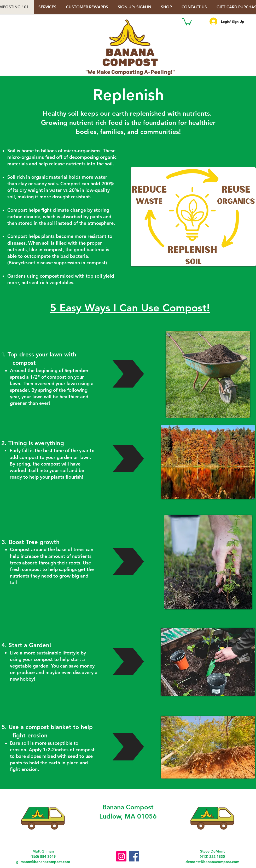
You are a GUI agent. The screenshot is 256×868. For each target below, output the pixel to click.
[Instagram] (121, 856)
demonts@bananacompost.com (212, 862)
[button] (135, 7)
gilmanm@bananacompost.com (43, 862)
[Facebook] (134, 856)
